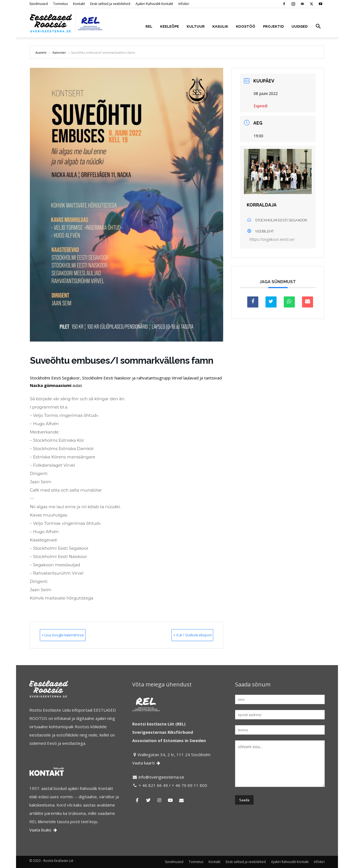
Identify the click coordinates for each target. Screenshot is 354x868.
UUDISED (300, 26)
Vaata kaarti (147, 763)
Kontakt (79, 4)
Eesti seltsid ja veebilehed (110, 4)
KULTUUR (196, 26)
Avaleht (41, 52)
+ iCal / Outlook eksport (183, 635)
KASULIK (220, 26)
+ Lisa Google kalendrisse (72, 635)
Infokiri (184, 4)
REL (149, 26)
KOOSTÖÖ (246, 26)
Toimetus (60, 4)
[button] (318, 27)
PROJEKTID (273, 26)
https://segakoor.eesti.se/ (272, 239)
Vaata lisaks (44, 830)
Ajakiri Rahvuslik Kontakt (154, 4)
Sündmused (39, 4)
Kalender (59, 52)
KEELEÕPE (170, 26)
